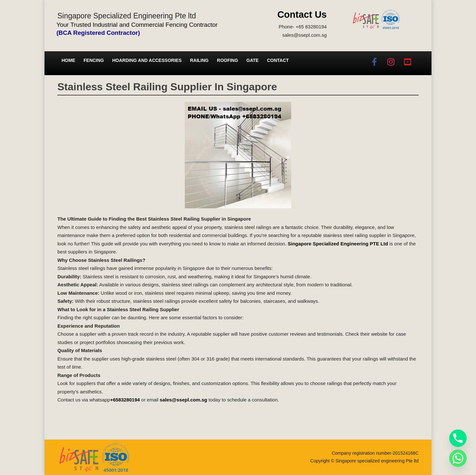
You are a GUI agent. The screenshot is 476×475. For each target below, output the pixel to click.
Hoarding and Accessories (147, 60)
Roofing (228, 60)
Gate (253, 60)
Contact (278, 60)
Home (68, 60)
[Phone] (458, 438)
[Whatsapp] (458, 458)
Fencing (94, 60)
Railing (199, 60)
